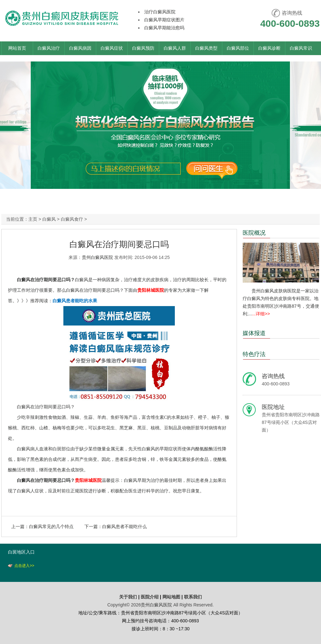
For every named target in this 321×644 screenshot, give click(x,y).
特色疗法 (254, 354)
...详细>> (261, 314)
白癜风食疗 (72, 219)
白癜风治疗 (49, 48)
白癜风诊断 (269, 48)
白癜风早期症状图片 (164, 20)
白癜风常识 (301, 48)
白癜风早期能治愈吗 (164, 28)
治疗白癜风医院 (160, 12)
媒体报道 (254, 333)
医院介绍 (150, 597)
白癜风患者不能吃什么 (125, 526)
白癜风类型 (206, 48)
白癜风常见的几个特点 (51, 526)
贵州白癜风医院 (97, 257)
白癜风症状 (112, 48)
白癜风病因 (80, 48)
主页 (33, 219)
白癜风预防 (143, 48)
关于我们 (128, 597)
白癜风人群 (175, 48)
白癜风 (49, 219)
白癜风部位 (238, 48)
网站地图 (171, 597)
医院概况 (254, 233)
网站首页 (17, 48)
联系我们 (193, 597)
